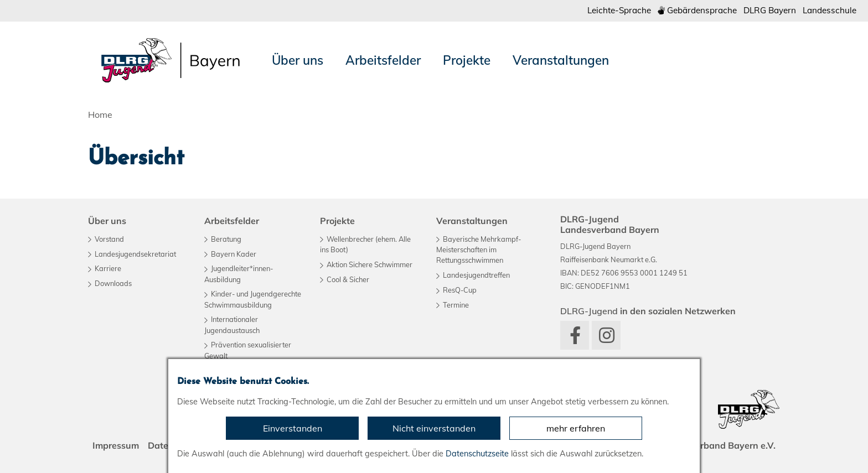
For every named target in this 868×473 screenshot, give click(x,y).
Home (100, 115)
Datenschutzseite (477, 454)
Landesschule (830, 10)
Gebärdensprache (697, 10)
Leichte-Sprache (619, 10)
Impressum (116, 445)
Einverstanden (293, 428)
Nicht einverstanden (434, 428)
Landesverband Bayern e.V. (717, 445)
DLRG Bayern (770, 10)
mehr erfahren (576, 428)
